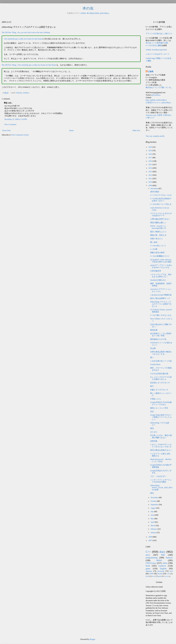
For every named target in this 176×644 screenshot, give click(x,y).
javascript (161, 571)
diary (162, 552)
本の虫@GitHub (93, 13)
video (165, 563)
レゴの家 (154, 249)
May (152, 519)
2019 (151, 151)
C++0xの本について (158, 246)
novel (154, 576)
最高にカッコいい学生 (159, 408)
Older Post (136, 130)
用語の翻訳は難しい (158, 223)
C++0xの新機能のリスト (160, 256)
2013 (151, 172)
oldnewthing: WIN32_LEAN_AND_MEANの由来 (161, 488)
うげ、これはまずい (158, 476)
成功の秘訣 (155, 192)
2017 (151, 158)
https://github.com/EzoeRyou (156, 100)
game (148, 569)
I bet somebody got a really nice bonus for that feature (23, 39)
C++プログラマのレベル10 (161, 195)
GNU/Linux (151, 563)
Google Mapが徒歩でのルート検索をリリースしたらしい (161, 417)
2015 (151, 165)
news (148, 555)
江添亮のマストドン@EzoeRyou (158, 103)
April (153, 522)
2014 (151, 168)
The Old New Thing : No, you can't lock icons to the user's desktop (26, 32)
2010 (151, 182)
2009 (151, 185)
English (163, 569)
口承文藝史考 (156, 271)
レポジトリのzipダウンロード (158, 54)
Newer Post (6, 130)
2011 (150, 179)
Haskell (166, 576)
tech (171, 571)
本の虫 (88, 8)
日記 (152, 411)
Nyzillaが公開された (158, 280)
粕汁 (152, 386)
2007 (151, 540)
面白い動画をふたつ (158, 232)
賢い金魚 (154, 242)
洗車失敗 (154, 441)
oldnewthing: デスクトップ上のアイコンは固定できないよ (161, 304)
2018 (151, 154)
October (154, 501)
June (152, 515)
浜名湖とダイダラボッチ (160, 383)
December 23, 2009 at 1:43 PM (16, 119)
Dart (147, 576)
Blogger (92, 639)
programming (152, 558)
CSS (168, 574)
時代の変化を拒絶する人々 (161, 450)
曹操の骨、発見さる (158, 235)
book (148, 566)
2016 (151, 161)
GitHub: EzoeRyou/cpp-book (156, 50)
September (155, 505)
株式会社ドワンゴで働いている (158, 87)
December (155, 189)
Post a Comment (10, 124)
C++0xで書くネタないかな (161, 315)
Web (163, 555)
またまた (154, 432)
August (153, 508)
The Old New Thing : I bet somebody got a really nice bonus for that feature (29, 65)
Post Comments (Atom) (20, 135)
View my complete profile (155, 136)
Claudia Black (155, 364)
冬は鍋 (153, 348)
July (152, 512)
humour (19, 93)
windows (26, 93)
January (154, 532)
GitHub (83, 13)
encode (160, 574)
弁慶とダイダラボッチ (159, 390)
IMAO (159, 560)
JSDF (151, 574)
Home (72, 130)
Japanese (149, 571)
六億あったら (156, 399)
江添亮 (151, 72)
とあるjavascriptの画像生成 (161, 295)
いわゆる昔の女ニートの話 (161, 361)
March (153, 526)
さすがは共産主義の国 (159, 374)
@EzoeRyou (105, 13)
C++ (148, 552)
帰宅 (152, 428)
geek (160, 576)
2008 (151, 537)
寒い (152, 357)
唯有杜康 (154, 330)
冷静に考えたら (156, 239)
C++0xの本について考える (161, 204)
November (155, 498)
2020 (151, 147)
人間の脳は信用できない (160, 219)
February (154, 529)
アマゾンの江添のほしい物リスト (159, 34)
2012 (151, 175)
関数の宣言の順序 (157, 253)
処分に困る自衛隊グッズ (160, 298)
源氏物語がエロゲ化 (158, 339)
